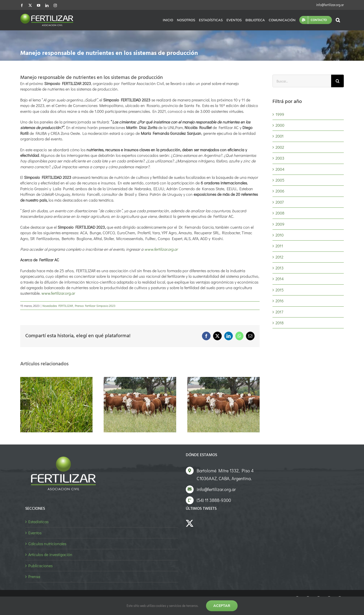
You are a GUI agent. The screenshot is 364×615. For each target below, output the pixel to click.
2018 (280, 323)
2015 (280, 290)
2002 (280, 147)
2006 (280, 191)
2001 (280, 136)
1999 (280, 114)
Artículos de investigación (50, 554)
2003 (280, 158)
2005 (280, 180)
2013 (280, 268)
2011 (279, 246)
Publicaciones (40, 566)
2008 (280, 213)
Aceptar (222, 606)
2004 (280, 169)
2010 (280, 235)
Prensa (34, 576)
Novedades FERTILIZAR (58, 306)
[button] (338, 20)
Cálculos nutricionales (47, 544)
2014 (280, 279)
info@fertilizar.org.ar (330, 5)
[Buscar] (337, 81)
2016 (280, 301)
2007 (280, 202)
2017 (279, 312)
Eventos (35, 533)
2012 (279, 257)
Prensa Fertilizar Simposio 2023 (95, 306)
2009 (280, 224)
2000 (280, 125)
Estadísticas (38, 522)
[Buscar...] (302, 81)
